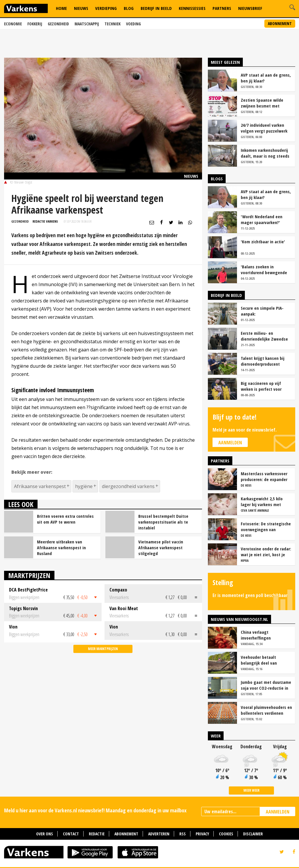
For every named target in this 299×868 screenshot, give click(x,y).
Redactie (97, 834)
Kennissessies (192, 8)
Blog (129, 8)
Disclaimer (253, 834)
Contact (71, 834)
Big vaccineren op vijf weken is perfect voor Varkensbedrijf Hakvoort (263, 386)
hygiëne (84, 486)
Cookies (226, 834)
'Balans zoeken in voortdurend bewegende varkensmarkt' (264, 270)
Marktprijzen (29, 575)
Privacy (202, 834)
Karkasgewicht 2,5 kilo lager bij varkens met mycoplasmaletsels (262, 501)
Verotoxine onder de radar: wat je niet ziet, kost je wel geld (266, 552)
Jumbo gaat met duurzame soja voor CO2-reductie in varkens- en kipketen (266, 685)
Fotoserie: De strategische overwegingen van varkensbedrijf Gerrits (266, 527)
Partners (222, 8)
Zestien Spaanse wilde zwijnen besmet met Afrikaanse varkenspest (263, 103)
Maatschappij (87, 24)
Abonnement (280, 23)
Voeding (133, 24)
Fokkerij (35, 24)
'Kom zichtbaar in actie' (263, 242)
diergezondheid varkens (128, 486)
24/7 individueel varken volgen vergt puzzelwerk (264, 128)
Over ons (45, 834)
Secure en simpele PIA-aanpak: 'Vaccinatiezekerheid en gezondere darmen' (263, 311)
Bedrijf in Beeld (156, 8)
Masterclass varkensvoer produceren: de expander (264, 476)
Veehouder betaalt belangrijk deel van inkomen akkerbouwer (261, 660)
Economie (13, 24)
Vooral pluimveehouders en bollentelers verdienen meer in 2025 (266, 710)
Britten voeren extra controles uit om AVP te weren (65, 519)
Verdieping (106, 8)
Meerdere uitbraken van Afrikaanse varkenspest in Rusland (61, 547)
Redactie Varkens (45, 221)
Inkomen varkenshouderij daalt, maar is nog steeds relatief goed (265, 153)
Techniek (113, 24)
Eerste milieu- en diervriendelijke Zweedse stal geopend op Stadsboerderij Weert (264, 336)
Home (61, 8)
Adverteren (159, 834)
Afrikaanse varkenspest (40, 486)
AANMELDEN (278, 812)
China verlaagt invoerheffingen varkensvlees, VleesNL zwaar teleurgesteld (262, 635)
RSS (183, 834)
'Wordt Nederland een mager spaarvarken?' (262, 219)
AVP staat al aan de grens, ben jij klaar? (266, 78)
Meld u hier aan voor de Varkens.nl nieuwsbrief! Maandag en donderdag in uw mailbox (95, 810)
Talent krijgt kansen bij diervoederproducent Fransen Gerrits (263, 361)
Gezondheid (58, 24)
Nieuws (81, 8)
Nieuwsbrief (250, 8)
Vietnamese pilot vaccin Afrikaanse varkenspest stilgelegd (161, 547)
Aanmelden (230, 443)
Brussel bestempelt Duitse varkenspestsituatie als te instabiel (163, 522)
